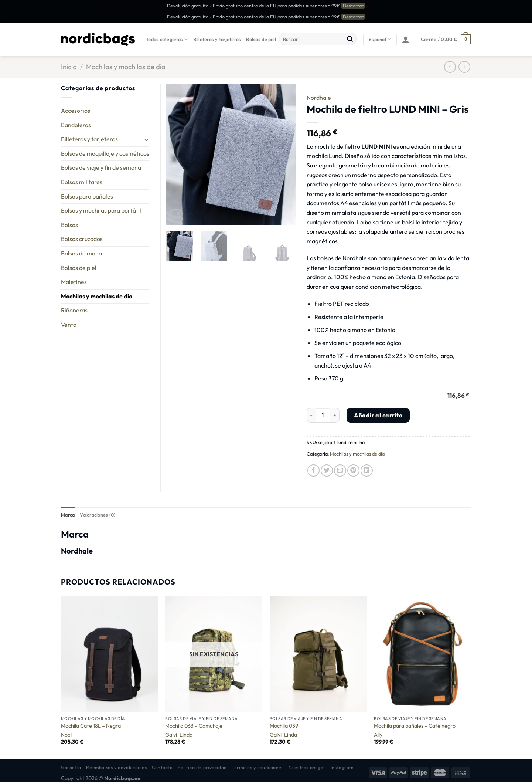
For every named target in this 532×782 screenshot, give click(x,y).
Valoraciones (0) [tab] (98, 515)
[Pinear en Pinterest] (353, 470)
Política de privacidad (202, 767)
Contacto (162, 767)
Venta (69, 325)
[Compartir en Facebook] (313, 470)
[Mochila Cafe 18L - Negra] (110, 654)
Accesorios (76, 111)
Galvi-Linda (179, 735)
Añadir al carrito (378, 415)
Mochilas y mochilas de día (126, 67)
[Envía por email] (340, 470)
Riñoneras (74, 310)
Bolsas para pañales (87, 196)
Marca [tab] (68, 515)
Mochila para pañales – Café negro (415, 726)
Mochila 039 (284, 726)
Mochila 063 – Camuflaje (194, 726)
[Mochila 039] (318, 654)
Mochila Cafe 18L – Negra (91, 726)
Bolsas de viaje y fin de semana (101, 167)
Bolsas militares (82, 182)
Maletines (74, 282)
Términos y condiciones (258, 767)
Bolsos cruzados (82, 239)
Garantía (71, 767)
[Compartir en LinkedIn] (367, 470)
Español (380, 39)
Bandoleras (76, 125)
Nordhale (319, 98)
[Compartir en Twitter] (327, 470)
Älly (378, 735)
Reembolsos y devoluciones (116, 767)
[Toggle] (146, 139)
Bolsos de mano (81, 253)
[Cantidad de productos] (323, 415)
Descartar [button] (353, 6)
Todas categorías (167, 39)
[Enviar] (350, 39)
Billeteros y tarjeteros (217, 39)
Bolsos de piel (261, 39)
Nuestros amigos (307, 767)
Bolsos (69, 225)
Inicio (69, 67)
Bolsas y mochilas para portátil (101, 210)
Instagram (342, 767)
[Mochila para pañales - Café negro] (422, 654)
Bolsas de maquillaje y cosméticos (105, 153)
